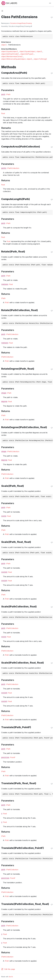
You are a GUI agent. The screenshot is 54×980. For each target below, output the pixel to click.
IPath (8, 94)
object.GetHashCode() (10, 54)
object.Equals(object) (10, 51)
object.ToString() (40, 59)
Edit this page (10, 969)
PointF (13, 757)
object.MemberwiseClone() (12, 56)
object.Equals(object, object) (31, 51)
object (4, 45)
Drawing (29, 23)
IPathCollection (13, 168)
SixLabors (14, 23)
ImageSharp (22, 23)
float (3, 113)
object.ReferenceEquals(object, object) (17, 59)
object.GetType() (27, 54)
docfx (11, 977)
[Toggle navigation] (50, 3)
